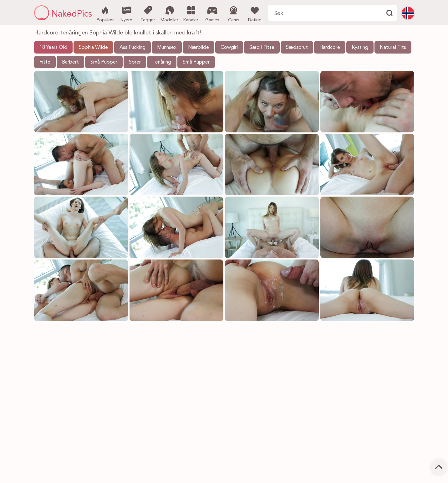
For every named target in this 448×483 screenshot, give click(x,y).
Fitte (45, 62)
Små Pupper (104, 62)
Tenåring (162, 62)
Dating (255, 13)
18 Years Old (53, 48)
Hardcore (330, 48)
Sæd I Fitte (262, 48)
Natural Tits (393, 48)
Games (212, 13)
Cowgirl (229, 48)
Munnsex (167, 48)
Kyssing (360, 48)
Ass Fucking (132, 48)
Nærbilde (199, 48)
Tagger (148, 13)
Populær (105, 13)
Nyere (127, 13)
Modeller (169, 13)
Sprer (135, 62)
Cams (234, 13)
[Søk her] (325, 13)
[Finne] (389, 13)
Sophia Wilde (93, 48)
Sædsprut (297, 48)
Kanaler (191, 13)
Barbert (70, 62)
